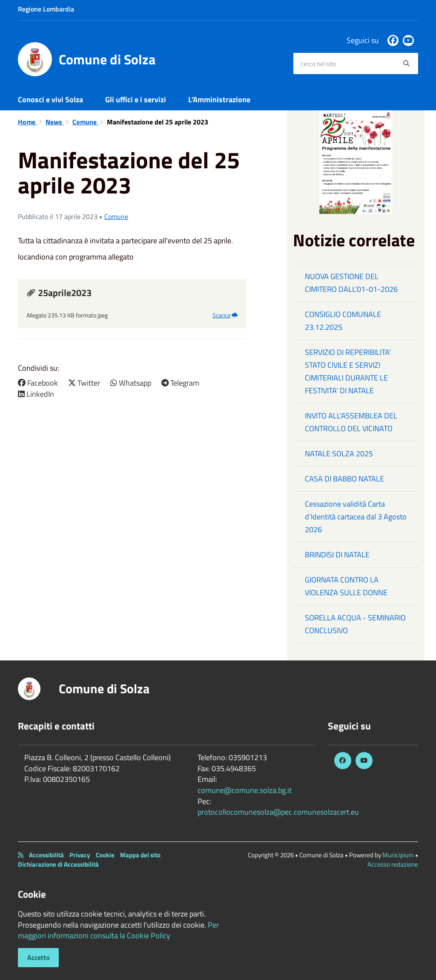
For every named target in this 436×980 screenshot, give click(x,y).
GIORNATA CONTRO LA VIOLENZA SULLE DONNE (346, 586)
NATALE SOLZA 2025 (339, 454)
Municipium (398, 855)
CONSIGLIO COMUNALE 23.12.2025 (343, 321)
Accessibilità (46, 855)
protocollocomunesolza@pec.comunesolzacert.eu (278, 812)
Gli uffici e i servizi (136, 99)
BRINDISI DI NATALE (337, 555)
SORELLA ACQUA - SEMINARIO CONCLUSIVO (355, 624)
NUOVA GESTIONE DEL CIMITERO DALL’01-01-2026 (351, 283)
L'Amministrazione (219, 99)
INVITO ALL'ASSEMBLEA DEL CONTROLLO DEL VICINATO (351, 422)
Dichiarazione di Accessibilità (58, 864)
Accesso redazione (393, 864)
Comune (85, 122)
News (55, 122)
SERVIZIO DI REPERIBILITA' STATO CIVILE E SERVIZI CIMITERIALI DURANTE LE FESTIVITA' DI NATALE (348, 371)
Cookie (105, 855)
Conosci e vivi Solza (50, 99)
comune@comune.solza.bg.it (245, 790)
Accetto (38, 957)
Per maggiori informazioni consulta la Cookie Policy (118, 930)
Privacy (80, 855)
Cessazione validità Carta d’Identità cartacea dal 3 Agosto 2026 (356, 517)
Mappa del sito (140, 855)
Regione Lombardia (46, 9)
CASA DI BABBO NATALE (344, 479)
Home (27, 122)
